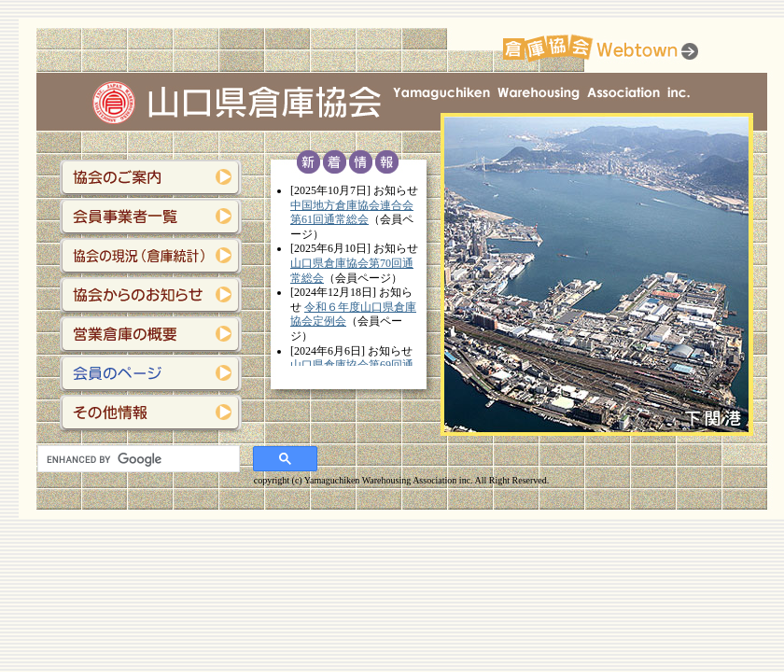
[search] (137, 459)
